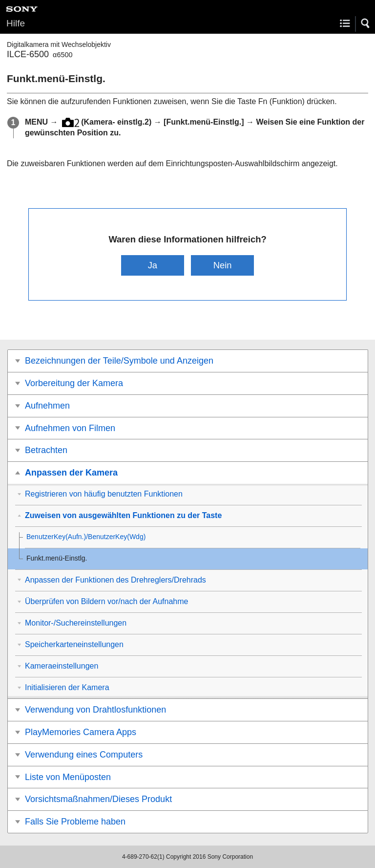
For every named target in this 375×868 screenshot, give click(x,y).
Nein (223, 265)
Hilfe (16, 23)
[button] (366, 23)
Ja (153, 265)
